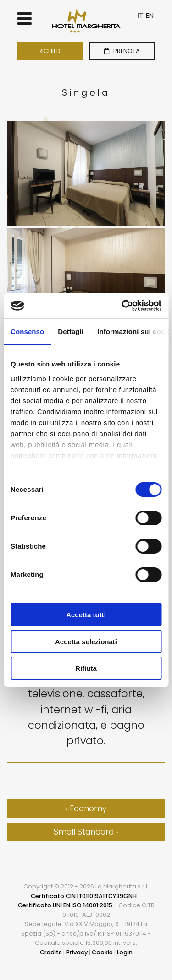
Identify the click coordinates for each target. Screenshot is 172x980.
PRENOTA (122, 51)
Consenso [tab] (27, 331)
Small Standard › (86, 832)
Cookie (102, 952)
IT (140, 16)
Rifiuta (86, 668)
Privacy (77, 952)
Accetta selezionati (86, 642)
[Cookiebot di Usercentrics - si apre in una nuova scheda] (122, 306)
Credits (51, 952)
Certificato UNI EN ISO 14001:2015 (65, 905)
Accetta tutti (86, 615)
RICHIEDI (50, 51)
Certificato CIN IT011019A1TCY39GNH (84, 896)
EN (150, 16)
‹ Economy (86, 808)
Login (125, 952)
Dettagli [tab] (71, 331)
